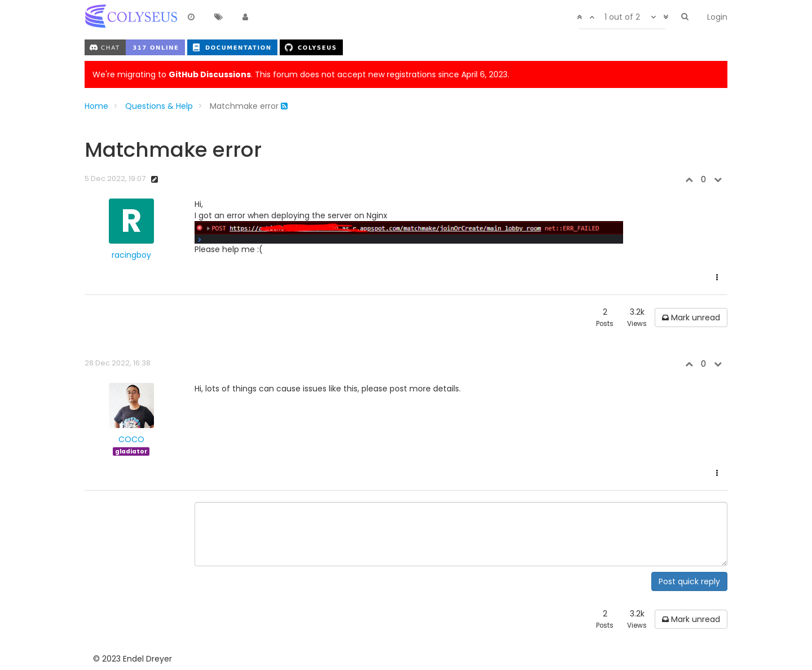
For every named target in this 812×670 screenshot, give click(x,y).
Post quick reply (689, 581)
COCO (131, 439)
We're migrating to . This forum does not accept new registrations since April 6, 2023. (301, 74)
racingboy (131, 255)
